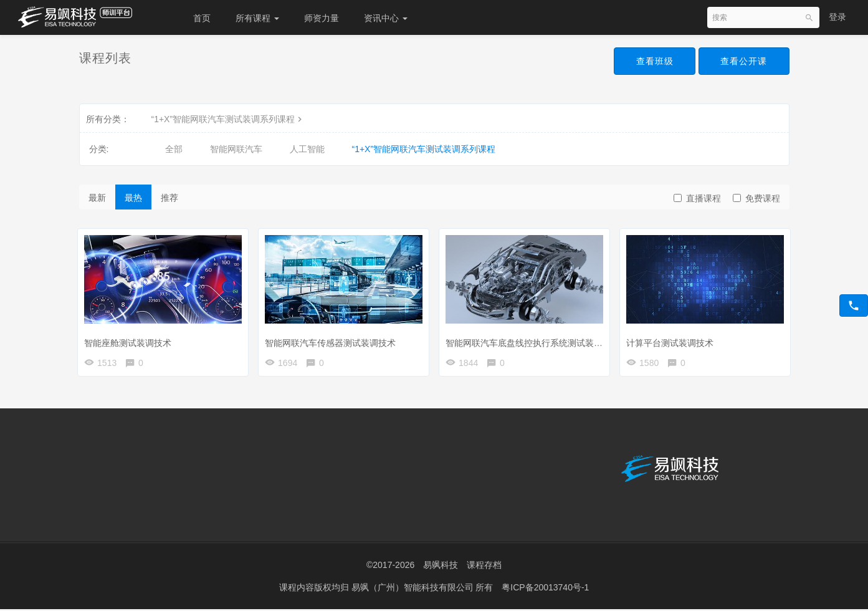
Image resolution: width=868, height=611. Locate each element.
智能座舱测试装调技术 (131, 340)
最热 (133, 198)
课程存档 (484, 567)
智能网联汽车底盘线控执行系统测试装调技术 (536, 340)
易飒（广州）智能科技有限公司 (414, 589)
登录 (837, 17)
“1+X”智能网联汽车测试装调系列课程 (228, 119)
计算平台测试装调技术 (673, 340)
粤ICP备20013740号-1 (545, 589)
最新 (97, 198)
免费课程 (756, 198)
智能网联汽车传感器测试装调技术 (333, 340)
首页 (202, 18)
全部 (174, 149)
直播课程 (697, 198)
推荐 (169, 198)
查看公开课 (744, 61)
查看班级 (654, 61)
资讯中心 (386, 18)
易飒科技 (441, 567)
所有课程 (257, 18)
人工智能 (307, 149)
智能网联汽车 (236, 149)
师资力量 (322, 18)
